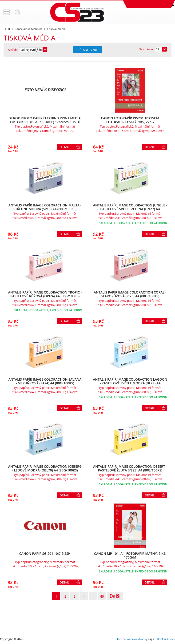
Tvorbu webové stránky (132, 639)
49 (102, 596)
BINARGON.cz (166, 639)
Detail (65, 147)
